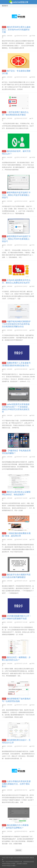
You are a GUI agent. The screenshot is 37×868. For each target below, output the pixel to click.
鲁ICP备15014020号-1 (24, 858)
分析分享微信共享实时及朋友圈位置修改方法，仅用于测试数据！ (16, 784)
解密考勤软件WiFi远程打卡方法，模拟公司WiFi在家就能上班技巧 (16, 239)
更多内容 (19, 850)
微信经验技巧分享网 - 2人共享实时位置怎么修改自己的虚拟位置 (18, 2)
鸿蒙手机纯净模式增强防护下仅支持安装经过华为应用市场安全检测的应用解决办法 (16, 324)
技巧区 (4, 27)
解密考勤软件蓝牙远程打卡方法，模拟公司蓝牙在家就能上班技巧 (16, 195)
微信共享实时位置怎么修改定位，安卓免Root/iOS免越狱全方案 (16, 30)
